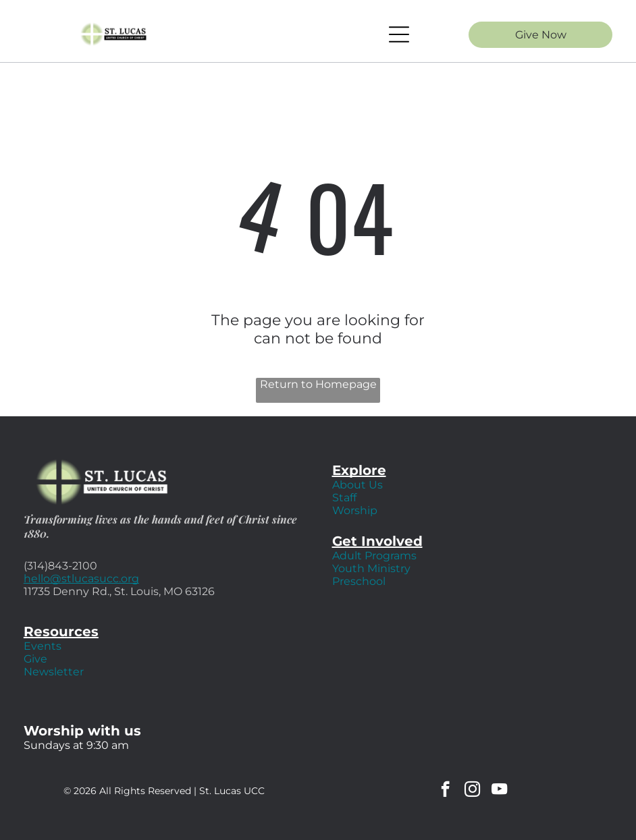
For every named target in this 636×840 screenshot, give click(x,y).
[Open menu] (399, 34)
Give (35, 659)
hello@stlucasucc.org (81, 579)
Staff (344, 498)
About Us (357, 485)
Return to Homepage (318, 384)
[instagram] (472, 791)
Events (43, 646)
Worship (355, 510)
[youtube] (499, 791)
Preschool (359, 581)
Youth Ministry (371, 568)
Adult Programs (374, 556)
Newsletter (54, 672)
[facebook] (445, 791)
